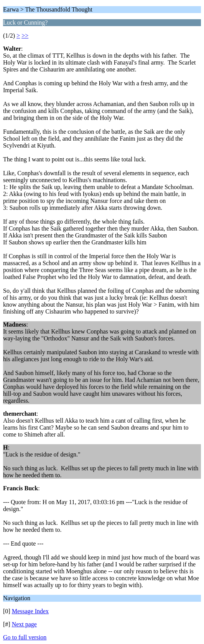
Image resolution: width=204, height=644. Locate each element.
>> (25, 36)
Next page (24, 624)
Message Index (30, 611)
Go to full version (25, 637)
